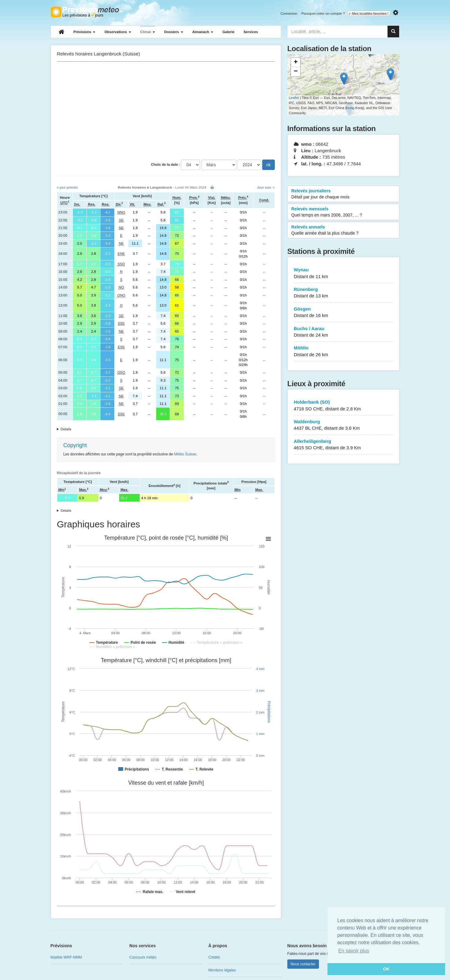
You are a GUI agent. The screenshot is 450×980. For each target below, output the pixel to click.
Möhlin (344, 351)
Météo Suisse (185, 454)
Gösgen (344, 313)
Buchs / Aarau (344, 332)
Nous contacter (303, 964)
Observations (118, 32)
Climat (148, 32)
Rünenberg (344, 293)
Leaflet (294, 98)
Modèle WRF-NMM (66, 957)
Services (251, 32)
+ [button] (296, 62)
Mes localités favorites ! (369, 13)
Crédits (214, 957)
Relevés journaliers (344, 194)
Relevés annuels (344, 230)
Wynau (344, 273)
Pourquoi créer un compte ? (323, 13)
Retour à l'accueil (87, 12)
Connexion (289, 13)
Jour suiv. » (266, 187)
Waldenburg (344, 425)
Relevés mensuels (344, 212)
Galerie (228, 32)
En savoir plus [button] (354, 951)
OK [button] (386, 969)
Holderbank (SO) (344, 406)
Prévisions (84, 32)
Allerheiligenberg (344, 445)
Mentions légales (222, 970)
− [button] (296, 72)
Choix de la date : (166, 164)
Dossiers (174, 32)
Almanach (203, 32)
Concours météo (143, 957)
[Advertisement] (166, 111)
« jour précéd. (68, 187)
